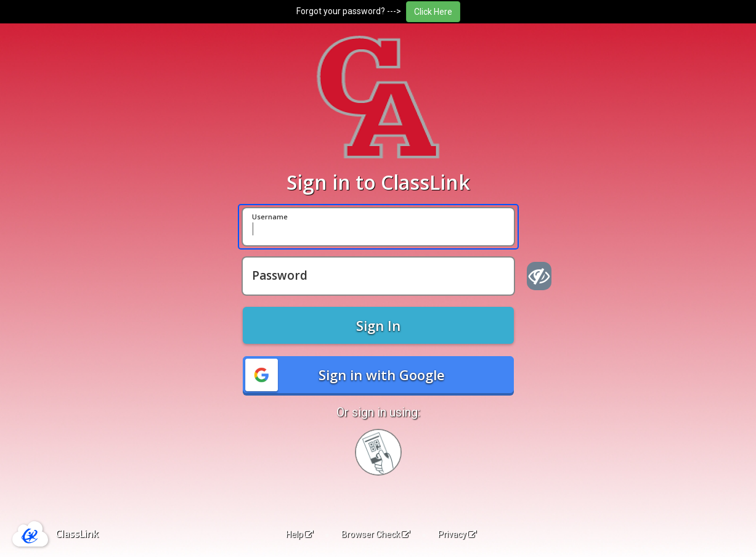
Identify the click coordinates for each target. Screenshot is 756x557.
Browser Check (376, 534)
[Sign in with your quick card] (378, 452)
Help (299, 534)
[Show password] (539, 276)
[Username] (378, 227)
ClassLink (77, 534)
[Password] (378, 276)
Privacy (457, 534)
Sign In (378, 325)
